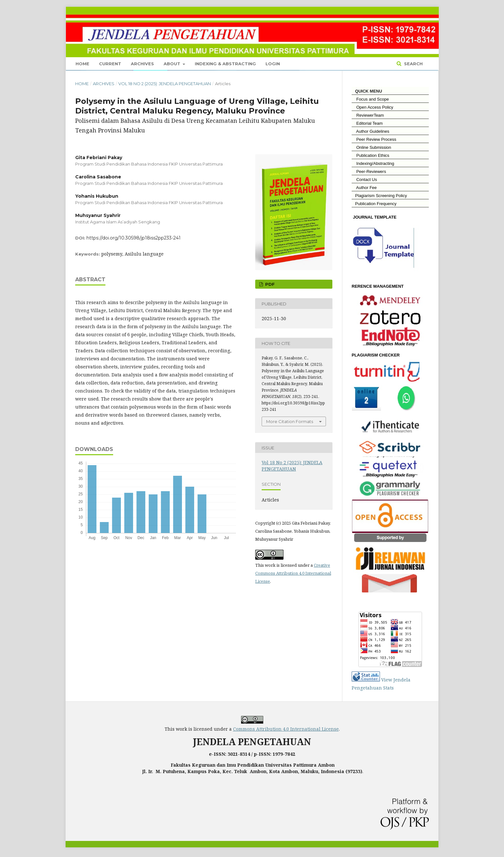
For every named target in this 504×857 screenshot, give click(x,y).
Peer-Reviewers (369, 171)
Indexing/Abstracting (373, 163)
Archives (142, 64)
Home (82, 64)
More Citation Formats (290, 421)
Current (110, 64)
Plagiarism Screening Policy (379, 196)
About (173, 64)
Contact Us (364, 180)
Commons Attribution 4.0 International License (286, 729)
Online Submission (371, 147)
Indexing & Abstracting (225, 64)
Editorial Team (367, 123)
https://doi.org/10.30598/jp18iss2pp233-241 (134, 238)
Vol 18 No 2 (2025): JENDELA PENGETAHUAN (165, 84)
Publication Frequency (376, 204)
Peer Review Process (374, 139)
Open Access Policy (372, 107)
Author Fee (364, 188)
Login (273, 64)
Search (413, 64)
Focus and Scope (370, 99)
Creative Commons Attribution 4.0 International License (293, 573)
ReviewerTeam (368, 115)
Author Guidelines (370, 131)
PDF (269, 284)
